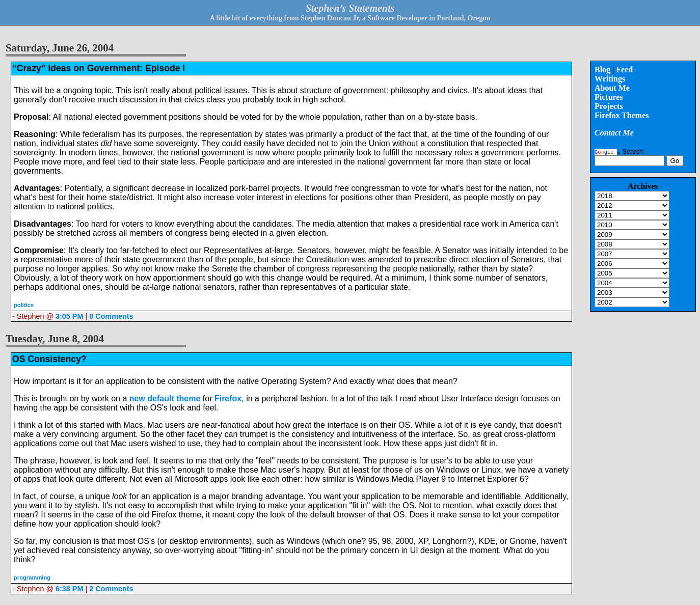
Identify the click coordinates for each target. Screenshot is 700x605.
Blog (602, 70)
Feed (624, 70)
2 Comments (111, 589)
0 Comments (111, 316)
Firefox (228, 398)
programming (32, 577)
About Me (612, 88)
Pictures (609, 97)
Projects (609, 106)
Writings (610, 79)
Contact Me (614, 133)
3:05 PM (69, 316)
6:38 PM (69, 589)
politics (24, 305)
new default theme (165, 398)
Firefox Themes (622, 115)
